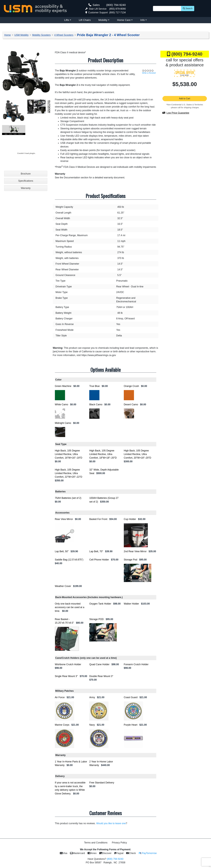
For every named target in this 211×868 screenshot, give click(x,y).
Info (143, 20)
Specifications (26, 181)
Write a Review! (149, 73)
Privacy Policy (119, 843)
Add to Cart (185, 99)
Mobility (103, 20)
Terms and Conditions (96, 843)
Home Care (124, 20)
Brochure (26, 174)
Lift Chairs (85, 20)
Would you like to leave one (111, 823)
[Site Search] (167, 9)
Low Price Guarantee (178, 113)
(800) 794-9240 (116, 5)
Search (188, 8)
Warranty (26, 188)
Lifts (67, 20)
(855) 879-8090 (117, 9)
